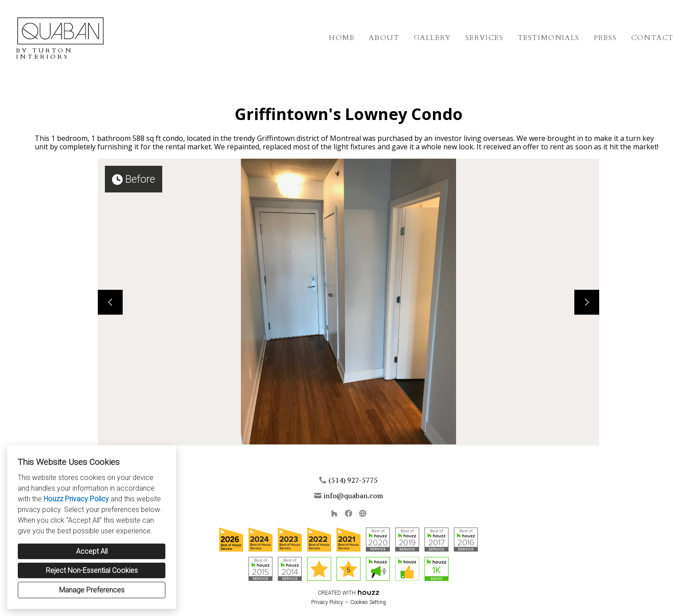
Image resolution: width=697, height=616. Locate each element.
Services (485, 38)
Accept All (92, 551)
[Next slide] (587, 302)
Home (342, 38)
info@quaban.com (353, 496)
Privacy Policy (327, 602)
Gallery (433, 38)
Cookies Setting (368, 602)
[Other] (363, 513)
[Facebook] (348, 513)
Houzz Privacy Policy (76, 499)
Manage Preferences (92, 590)
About (384, 38)
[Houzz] (334, 513)
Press (605, 38)
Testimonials (549, 38)
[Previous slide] (110, 302)
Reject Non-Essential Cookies (92, 570)
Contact (653, 38)
